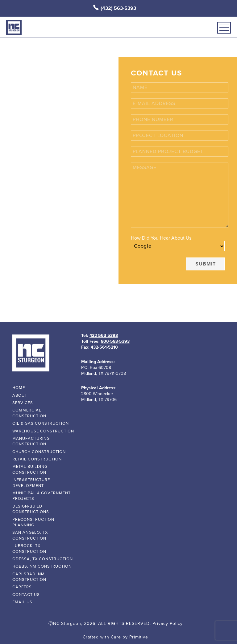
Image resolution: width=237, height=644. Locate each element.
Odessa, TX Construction (43, 559)
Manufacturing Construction (31, 441)
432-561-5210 (104, 347)
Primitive (139, 637)
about (20, 395)
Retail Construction (37, 459)
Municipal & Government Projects (42, 496)
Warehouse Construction (43, 431)
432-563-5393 (104, 336)
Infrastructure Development (31, 483)
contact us (26, 595)
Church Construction (39, 452)
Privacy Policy (168, 624)
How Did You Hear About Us (161, 238)
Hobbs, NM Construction (42, 566)
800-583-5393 (115, 341)
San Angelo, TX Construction (30, 535)
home (19, 388)
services (23, 403)
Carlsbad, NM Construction (29, 577)
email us (22, 602)
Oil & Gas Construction (41, 423)
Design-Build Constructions (31, 509)
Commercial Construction (29, 413)
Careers (22, 587)
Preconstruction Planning (33, 522)
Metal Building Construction (30, 469)
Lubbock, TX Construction (29, 549)
